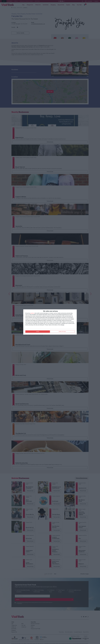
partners (32, 313)
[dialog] (50, 322)
